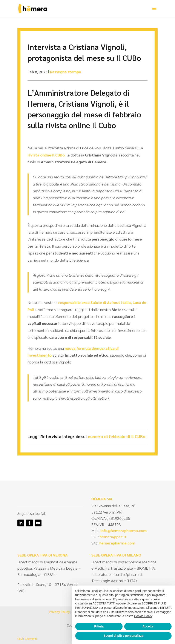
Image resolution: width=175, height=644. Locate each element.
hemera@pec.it (113, 537)
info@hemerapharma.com (124, 530)
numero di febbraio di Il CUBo (117, 436)
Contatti (31, 639)
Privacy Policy (59, 612)
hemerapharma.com (117, 543)
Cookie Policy (143, 616)
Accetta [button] (148, 626)
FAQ (20, 639)
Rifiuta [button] (99, 626)
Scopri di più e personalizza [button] (123, 636)
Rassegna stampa (66, 72)
